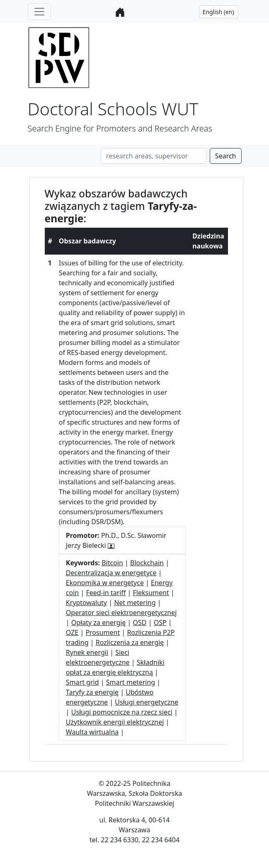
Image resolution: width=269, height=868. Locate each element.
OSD (140, 622)
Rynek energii (87, 652)
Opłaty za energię (99, 622)
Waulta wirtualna (92, 732)
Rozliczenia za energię (130, 642)
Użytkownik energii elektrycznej (115, 722)
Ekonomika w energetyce (105, 583)
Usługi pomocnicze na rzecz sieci (122, 712)
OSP (160, 622)
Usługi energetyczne (147, 702)
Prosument (103, 632)
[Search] (154, 156)
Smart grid (82, 682)
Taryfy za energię (92, 692)
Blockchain (147, 563)
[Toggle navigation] (39, 12)
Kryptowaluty (86, 603)
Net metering (135, 603)
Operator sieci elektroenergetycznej (121, 613)
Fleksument (151, 593)
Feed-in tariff (106, 593)
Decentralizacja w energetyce (111, 573)
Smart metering (131, 682)
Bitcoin (112, 563)
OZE (72, 632)
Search (226, 156)
